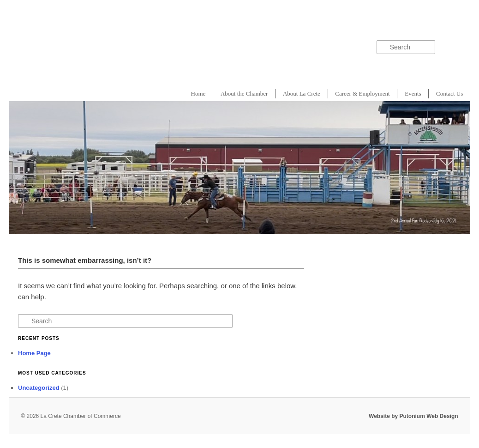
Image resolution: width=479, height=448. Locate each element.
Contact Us (449, 94)
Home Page (34, 353)
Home (198, 94)
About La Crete (302, 94)
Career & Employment (362, 94)
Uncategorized (39, 388)
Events (413, 94)
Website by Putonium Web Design (413, 416)
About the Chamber (244, 94)
